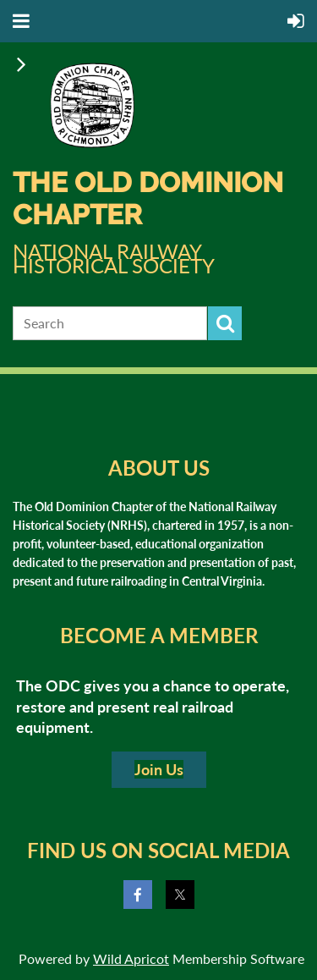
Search (225, 323)
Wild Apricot (131, 958)
